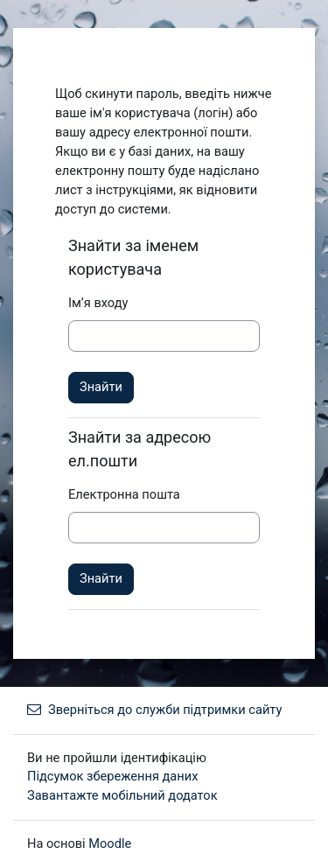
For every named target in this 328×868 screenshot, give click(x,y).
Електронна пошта (124, 494)
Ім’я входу (98, 303)
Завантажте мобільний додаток (122, 795)
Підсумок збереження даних (112, 776)
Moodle (110, 843)
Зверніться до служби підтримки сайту (154, 710)
